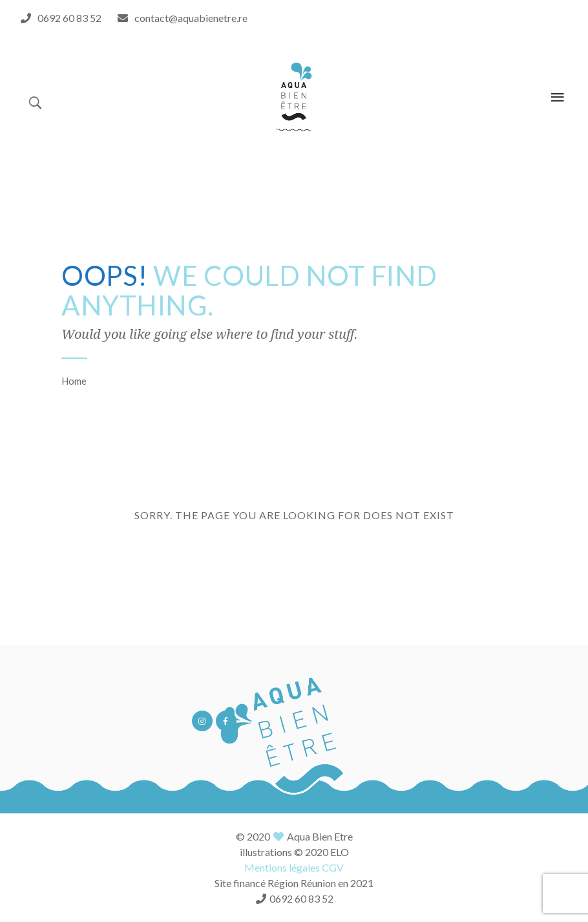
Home (74, 381)
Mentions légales (282, 867)
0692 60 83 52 (69, 18)
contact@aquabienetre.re (191, 18)
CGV (333, 867)
